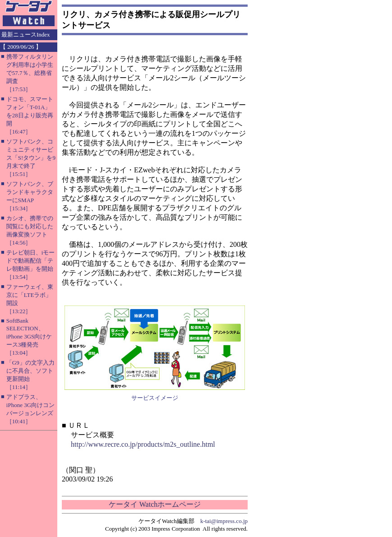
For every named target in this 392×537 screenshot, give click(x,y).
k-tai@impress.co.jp (224, 521)
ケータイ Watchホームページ (155, 504)
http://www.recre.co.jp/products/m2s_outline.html (143, 444)
